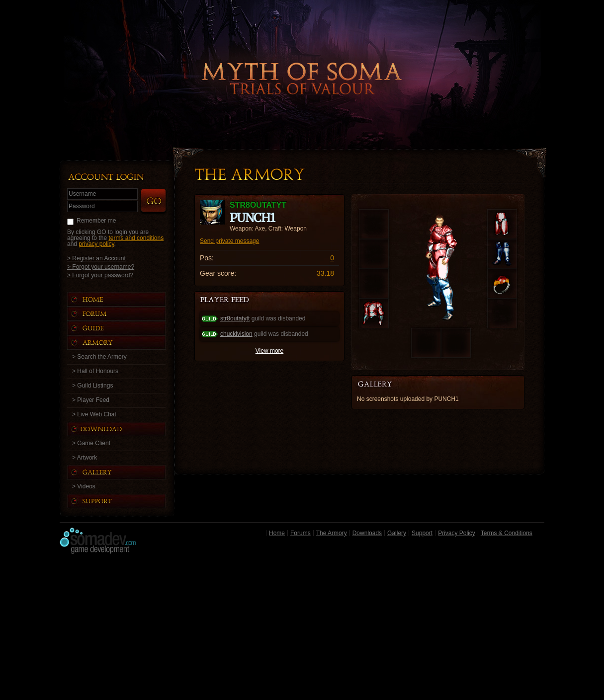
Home (277, 533)
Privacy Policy (457, 533)
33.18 (325, 273)
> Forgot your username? (101, 267)
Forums (301, 533)
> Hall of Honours (95, 371)
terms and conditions (136, 238)
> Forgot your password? (100, 275)
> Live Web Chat (94, 414)
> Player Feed (91, 400)
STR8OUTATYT (258, 205)
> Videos (84, 486)
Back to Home (302, 62)
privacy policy (96, 244)
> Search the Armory (99, 357)
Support (422, 533)
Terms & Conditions (507, 533)
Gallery (397, 533)
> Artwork (85, 458)
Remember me (96, 221)
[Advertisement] (302, 629)
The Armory (332, 533)
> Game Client (91, 443)
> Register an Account (96, 258)
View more (269, 351)
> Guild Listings (92, 386)
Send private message (229, 241)
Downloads (367, 533)
